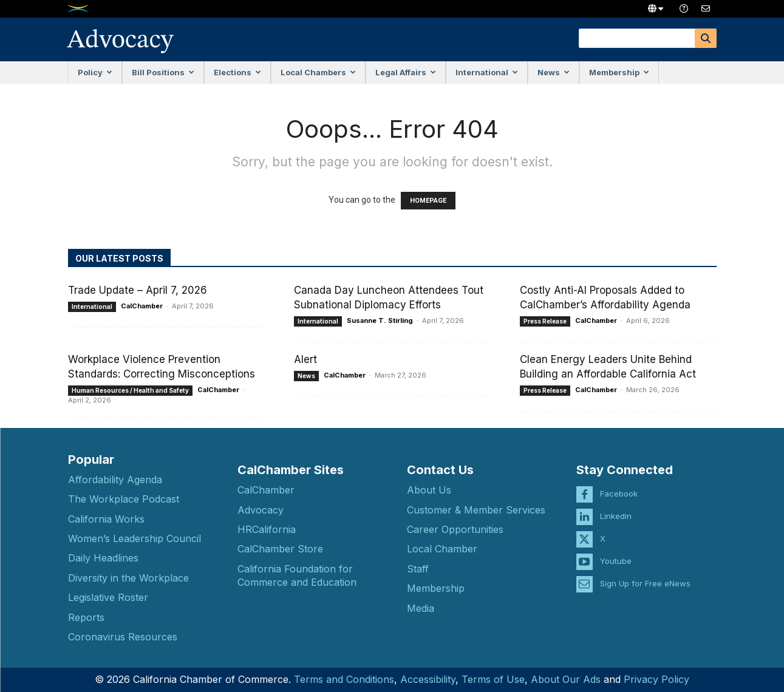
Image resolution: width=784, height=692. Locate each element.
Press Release (545, 321)
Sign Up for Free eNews (645, 573)
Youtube (616, 551)
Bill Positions (163, 72)
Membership (619, 72)
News (554, 72)
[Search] (706, 38)
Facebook (619, 483)
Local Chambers (318, 72)
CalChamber (142, 306)
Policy (95, 72)
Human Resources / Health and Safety (130, 390)
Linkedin (616, 506)
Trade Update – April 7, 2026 (138, 290)
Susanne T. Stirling (380, 321)
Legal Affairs (406, 72)
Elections (237, 72)
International (487, 72)
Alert (305, 359)
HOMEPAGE (428, 201)
